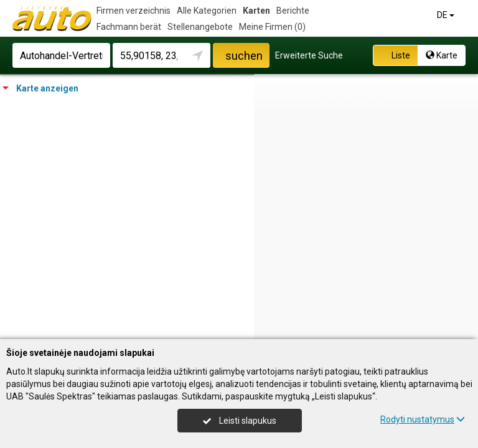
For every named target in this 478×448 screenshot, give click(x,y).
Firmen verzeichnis (134, 11)
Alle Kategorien (207, 11)
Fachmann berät (129, 27)
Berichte (293, 11)
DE (447, 15)
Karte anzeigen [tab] (40, 88)
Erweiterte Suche (309, 55)
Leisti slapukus (240, 421)
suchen (244, 56)
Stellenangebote (200, 27)
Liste (394, 55)
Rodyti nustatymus (423, 419)
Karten (256, 11)
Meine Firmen (272, 27)
